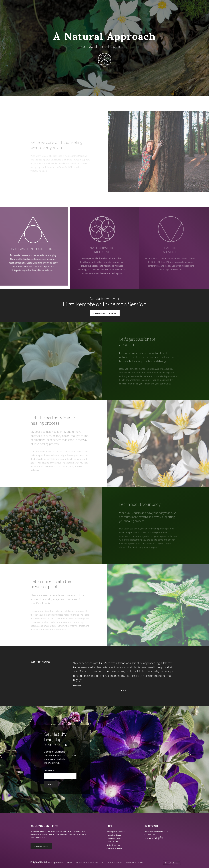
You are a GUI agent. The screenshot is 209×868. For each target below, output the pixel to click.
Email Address (49, 770)
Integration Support (112, 863)
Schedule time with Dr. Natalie (105, 313)
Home (70, 863)
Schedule (172, 863)
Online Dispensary (114, 845)
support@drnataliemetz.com (156, 831)
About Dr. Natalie (113, 842)
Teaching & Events (134, 863)
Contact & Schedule (114, 848)
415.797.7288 (150, 834)
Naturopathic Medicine (87, 863)
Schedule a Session (41, 846)
